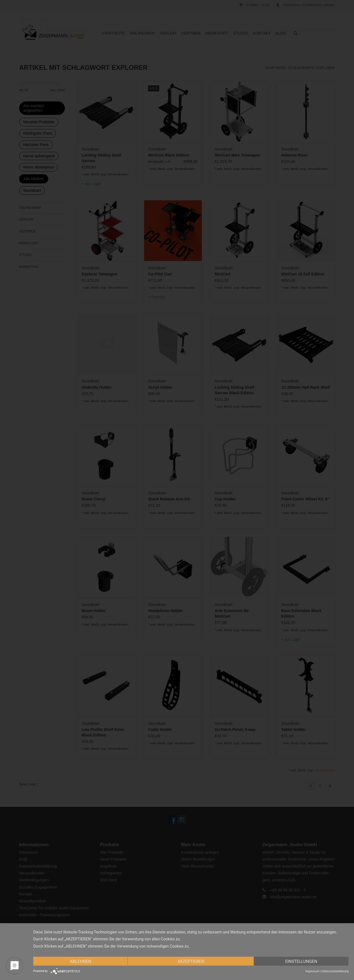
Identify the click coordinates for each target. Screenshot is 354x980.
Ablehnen (80, 961)
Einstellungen (301, 961)
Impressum (312, 971)
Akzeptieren (191, 961)
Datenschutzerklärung (335, 971)
